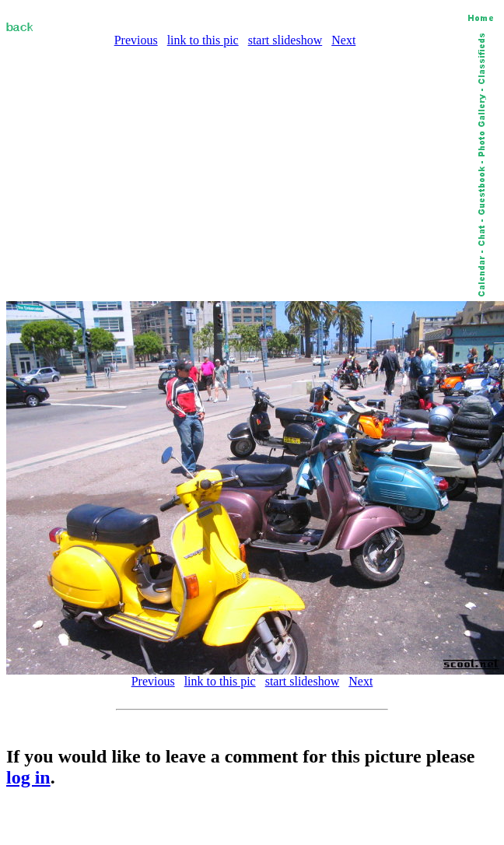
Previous (136, 40)
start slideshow (285, 40)
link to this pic (203, 40)
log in (28, 777)
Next (343, 40)
